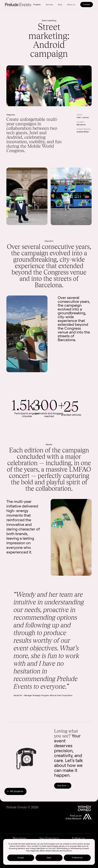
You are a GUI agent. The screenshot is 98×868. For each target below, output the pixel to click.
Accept (21, 858)
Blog (60, 5)
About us (71, 5)
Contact (87, 4)
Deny (49, 858)
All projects (15, 791)
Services (49, 5)
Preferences (77, 858)
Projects (37, 5)
